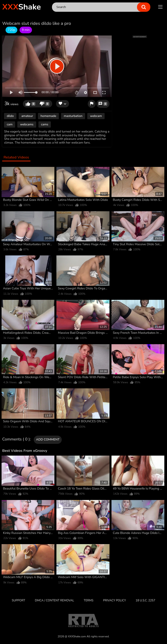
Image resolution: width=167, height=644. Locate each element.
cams (45, 124)
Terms (88, 601)
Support (18, 601)
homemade (49, 116)
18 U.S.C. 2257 (145, 601)
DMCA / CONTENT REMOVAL (54, 601)
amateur (27, 116)
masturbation (73, 116)
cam (10, 124)
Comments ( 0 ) (16, 439)
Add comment (48, 440)
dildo (10, 116)
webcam (96, 116)
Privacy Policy (114, 601)
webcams (27, 124)
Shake (22, 7)
